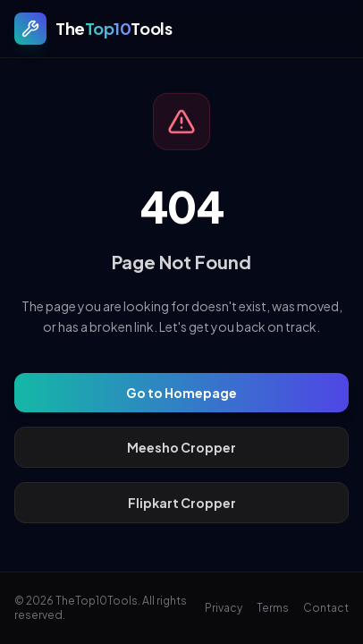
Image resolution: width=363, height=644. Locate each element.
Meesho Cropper (181, 447)
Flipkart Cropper (182, 503)
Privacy (224, 608)
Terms (273, 608)
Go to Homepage (181, 393)
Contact (326, 608)
